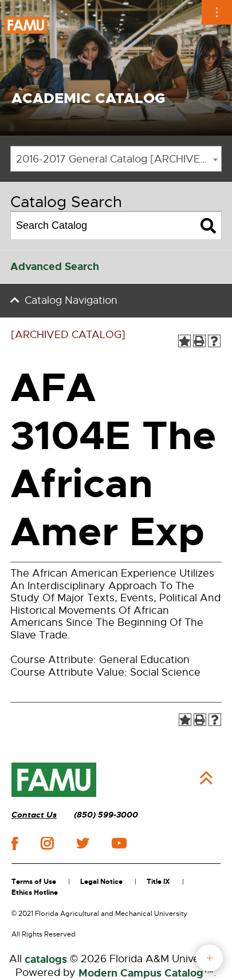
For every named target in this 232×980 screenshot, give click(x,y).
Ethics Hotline (35, 892)
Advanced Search (55, 267)
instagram (47, 843)
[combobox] (116, 159)
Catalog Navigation (71, 300)
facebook (15, 844)
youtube (119, 843)
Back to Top (206, 778)
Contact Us (34, 815)
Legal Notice (101, 882)
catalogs (46, 959)
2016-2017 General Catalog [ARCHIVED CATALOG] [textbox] (119, 159)
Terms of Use (34, 882)
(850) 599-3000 (106, 815)
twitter (82, 843)
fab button (209, 958)
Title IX (158, 882)
